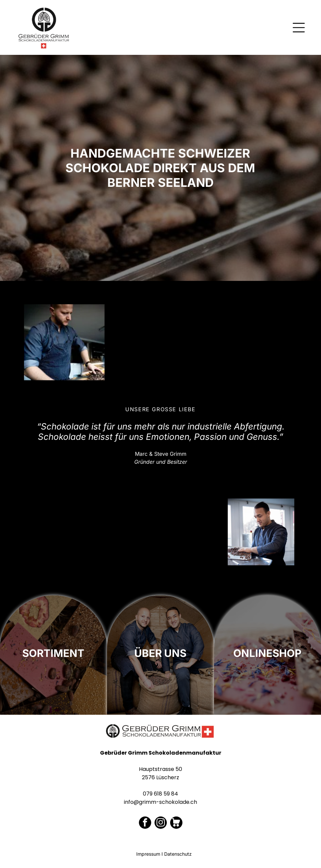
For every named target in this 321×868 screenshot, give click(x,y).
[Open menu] (299, 28)
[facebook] (145, 823)
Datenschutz (178, 854)
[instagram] (161, 823)
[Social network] (176, 823)
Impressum (148, 854)
